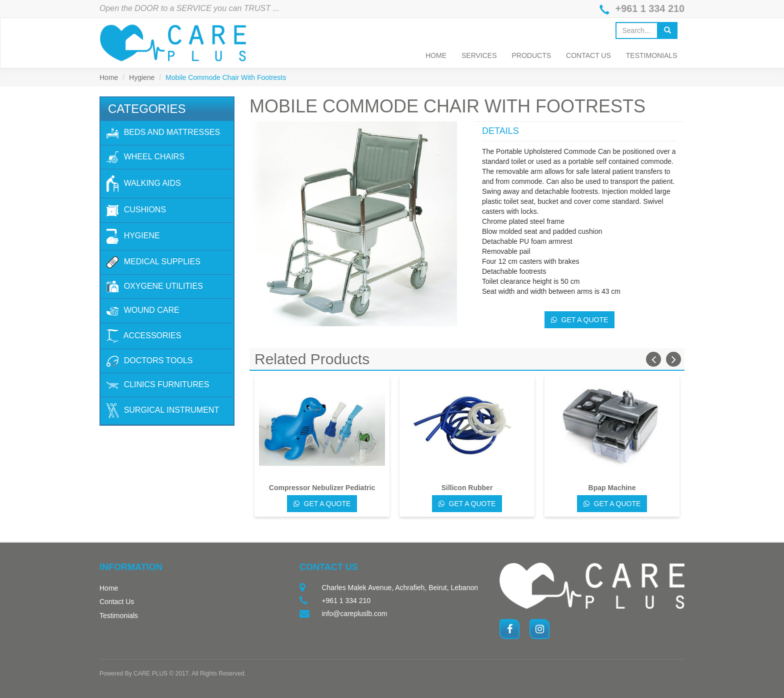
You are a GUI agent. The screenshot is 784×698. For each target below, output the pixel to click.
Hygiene (142, 77)
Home (436, 55)
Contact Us (588, 55)
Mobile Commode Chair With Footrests (226, 77)
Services (479, 55)
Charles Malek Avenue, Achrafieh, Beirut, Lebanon (400, 588)
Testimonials (652, 55)
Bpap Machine (612, 488)
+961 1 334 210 (649, 9)
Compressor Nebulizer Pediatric (322, 488)
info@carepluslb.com (354, 614)
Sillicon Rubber (467, 488)
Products (532, 55)
